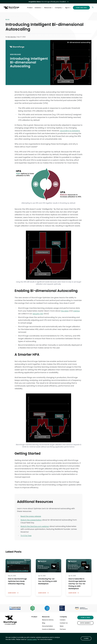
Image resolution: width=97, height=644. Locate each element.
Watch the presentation (31, 520)
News (62, 626)
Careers (63, 620)
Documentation (47, 626)
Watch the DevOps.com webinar (35, 526)
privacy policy (32, 639)
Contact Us (64, 623)
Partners (63, 629)
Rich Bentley (12, 37)
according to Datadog (70, 131)
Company (63, 617)
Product (34, 617)
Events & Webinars (48, 629)
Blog (44, 623)
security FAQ (38, 314)
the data (65, 311)
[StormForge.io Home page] (11, 8)
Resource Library (48, 620)
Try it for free (26, 536)
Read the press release (31, 516)
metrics (76, 311)
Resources (46, 617)
